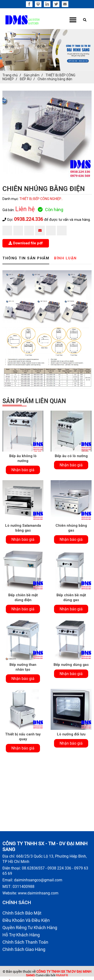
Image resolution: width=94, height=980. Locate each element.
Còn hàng (51, 210)
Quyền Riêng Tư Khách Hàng (30, 928)
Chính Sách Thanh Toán (25, 942)
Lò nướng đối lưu (71, 734)
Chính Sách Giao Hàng (24, 949)
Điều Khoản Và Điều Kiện (26, 920)
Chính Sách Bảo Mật (22, 913)
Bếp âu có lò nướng (71, 456)
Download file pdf (26, 243)
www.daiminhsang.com (38, 893)
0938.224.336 (29, 219)
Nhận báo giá (23, 470)
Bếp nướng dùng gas (71, 665)
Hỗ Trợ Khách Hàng (21, 935)
